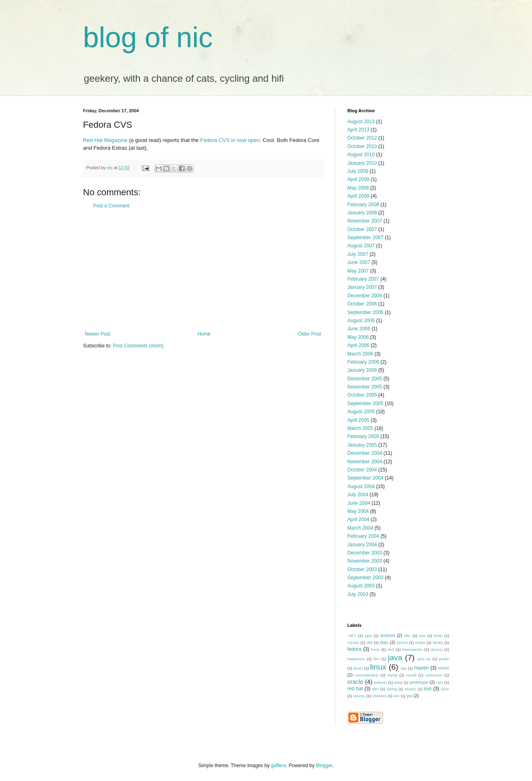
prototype (419, 682)
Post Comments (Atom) (138, 346)
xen (396, 696)
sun (428, 689)
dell (370, 642)
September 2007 (365, 238)
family (438, 642)
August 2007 (361, 246)
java (395, 658)
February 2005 (363, 436)
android (388, 635)
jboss (358, 668)
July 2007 (358, 254)
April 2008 (358, 196)
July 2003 (358, 594)
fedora (354, 649)
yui (410, 696)
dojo (384, 642)
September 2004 (365, 478)
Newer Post (98, 334)
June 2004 (359, 503)
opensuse (434, 675)
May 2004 (358, 511)
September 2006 (365, 312)
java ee (424, 659)
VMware (379, 696)
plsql (398, 682)
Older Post (309, 334)
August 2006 (361, 321)
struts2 (411, 689)
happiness (356, 659)
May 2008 (358, 188)
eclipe (420, 642)
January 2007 (362, 287)
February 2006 (363, 362)
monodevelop (367, 675)
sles (376, 689)
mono (444, 668)
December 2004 (365, 453)
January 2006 (362, 370)
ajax (368, 636)
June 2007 (359, 262)
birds (438, 636)
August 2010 (361, 155)
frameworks (412, 649)
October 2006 (362, 304)
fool (391, 649)
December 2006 (365, 296)
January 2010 (362, 163)
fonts (376, 649)
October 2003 (362, 569)
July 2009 (358, 171)
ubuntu (359, 696)
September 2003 (365, 578)
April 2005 (358, 420)
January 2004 (362, 545)
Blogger (324, 766)
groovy (437, 649)
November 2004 (365, 462)
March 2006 (360, 354)
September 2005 (365, 404)
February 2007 (363, 279)
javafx (444, 659)
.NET (352, 636)
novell (411, 675)
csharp (353, 642)
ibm (376, 659)
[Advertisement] (203, 270)
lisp (403, 668)
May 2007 (358, 271)
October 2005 (362, 395)
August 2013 (361, 122)
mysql (392, 675)
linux (378, 667)
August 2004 (361, 486)
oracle (355, 682)
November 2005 (365, 387)
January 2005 (362, 445)
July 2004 (358, 495)
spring (392, 689)
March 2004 (360, 528)
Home (204, 334)
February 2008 (363, 205)
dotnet (402, 642)
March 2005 (360, 428)
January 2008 (362, 213)
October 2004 (362, 470)
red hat (355, 689)
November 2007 (365, 221)
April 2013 (358, 130)
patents (380, 682)
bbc (407, 636)
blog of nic (148, 37)
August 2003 (361, 586)
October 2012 (362, 138)
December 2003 (365, 553)
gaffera (278, 766)
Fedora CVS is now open (230, 140)
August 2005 (361, 412)
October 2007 (362, 229)
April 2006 (358, 345)
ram (440, 682)
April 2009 (358, 179)
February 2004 (363, 536)
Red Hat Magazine (105, 140)
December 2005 (365, 379)
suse (445, 689)
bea (422, 636)
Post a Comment (111, 206)
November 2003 (365, 561)
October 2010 (362, 146)
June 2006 (359, 329)
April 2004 (358, 519)
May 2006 (358, 337)
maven (421, 668)
